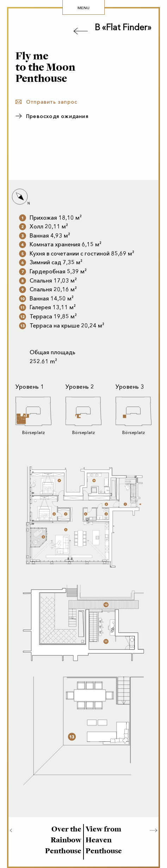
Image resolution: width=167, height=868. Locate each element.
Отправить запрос (52, 102)
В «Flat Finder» (123, 27)
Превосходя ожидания (57, 116)
